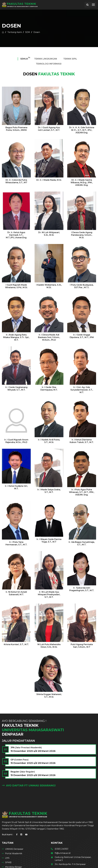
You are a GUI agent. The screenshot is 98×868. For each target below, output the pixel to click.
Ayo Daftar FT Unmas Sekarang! (29, 785)
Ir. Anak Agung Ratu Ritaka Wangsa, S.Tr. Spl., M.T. (16, 337)
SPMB (8, 862)
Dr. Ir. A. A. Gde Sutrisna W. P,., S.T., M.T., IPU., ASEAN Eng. (82, 130)
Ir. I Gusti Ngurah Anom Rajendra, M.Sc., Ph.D (16, 441)
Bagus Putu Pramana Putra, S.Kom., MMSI (16, 129)
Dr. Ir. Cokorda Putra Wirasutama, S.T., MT (16, 181)
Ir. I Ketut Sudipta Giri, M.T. (16, 487)
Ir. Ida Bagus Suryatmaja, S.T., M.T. (82, 543)
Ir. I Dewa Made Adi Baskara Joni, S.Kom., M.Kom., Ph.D (49, 337)
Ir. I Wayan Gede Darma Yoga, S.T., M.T (49, 541)
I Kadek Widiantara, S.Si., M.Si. (49, 286)
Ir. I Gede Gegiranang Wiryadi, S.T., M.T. (16, 389)
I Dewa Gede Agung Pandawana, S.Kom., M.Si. (82, 235)
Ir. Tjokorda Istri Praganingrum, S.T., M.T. (82, 589)
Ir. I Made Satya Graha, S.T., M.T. (49, 491)
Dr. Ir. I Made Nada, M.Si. (49, 180)
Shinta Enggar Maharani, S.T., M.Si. (49, 696)
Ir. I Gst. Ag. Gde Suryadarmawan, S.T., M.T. (82, 390)
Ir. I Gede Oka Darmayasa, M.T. (49, 389)
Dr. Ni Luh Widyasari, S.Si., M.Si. (49, 234)
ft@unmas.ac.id (63, 853)
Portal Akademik (14, 853)
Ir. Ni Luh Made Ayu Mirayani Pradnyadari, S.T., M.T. (49, 595)
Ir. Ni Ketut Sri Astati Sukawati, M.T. (16, 593)
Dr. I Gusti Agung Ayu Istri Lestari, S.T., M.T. (49, 129)
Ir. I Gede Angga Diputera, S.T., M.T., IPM (82, 336)
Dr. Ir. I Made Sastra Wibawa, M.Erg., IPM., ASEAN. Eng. (82, 183)
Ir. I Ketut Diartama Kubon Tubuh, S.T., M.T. (82, 441)
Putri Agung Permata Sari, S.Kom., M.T (82, 646)
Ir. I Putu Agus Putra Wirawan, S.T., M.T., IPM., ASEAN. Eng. (82, 492)
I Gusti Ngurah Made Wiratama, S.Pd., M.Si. (16, 286)
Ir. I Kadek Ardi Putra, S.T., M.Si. (49, 441)
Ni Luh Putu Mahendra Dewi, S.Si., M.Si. (49, 646)
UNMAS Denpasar (14, 849)
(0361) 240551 (62, 849)
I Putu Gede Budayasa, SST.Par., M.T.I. (82, 286)
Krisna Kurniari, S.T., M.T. (16, 644)
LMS (7, 858)
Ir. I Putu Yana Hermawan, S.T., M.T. (16, 543)
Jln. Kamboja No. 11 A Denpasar (70, 864)
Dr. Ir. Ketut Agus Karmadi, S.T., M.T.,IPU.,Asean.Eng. (16, 235)
